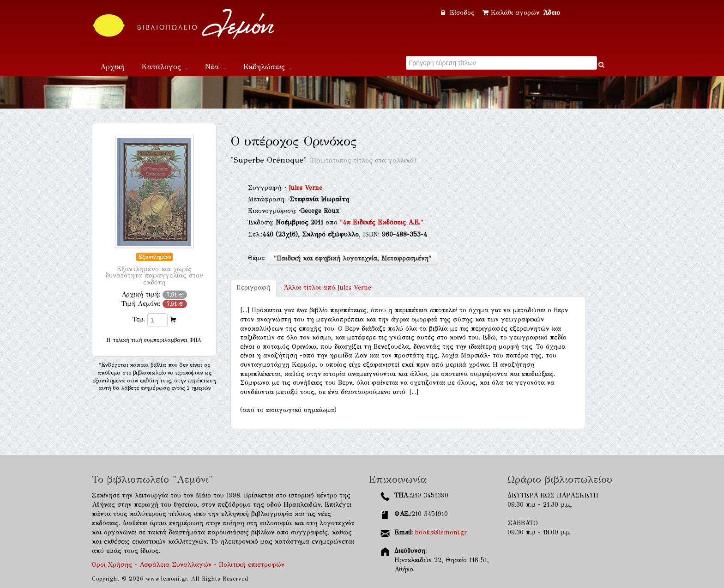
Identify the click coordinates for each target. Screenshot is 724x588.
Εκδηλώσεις (268, 67)
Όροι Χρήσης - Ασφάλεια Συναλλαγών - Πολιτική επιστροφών (188, 565)
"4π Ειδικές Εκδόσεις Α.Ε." (381, 222)
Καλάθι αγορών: (521, 13)
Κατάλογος (165, 67)
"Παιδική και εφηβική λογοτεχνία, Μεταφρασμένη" (353, 258)
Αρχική (112, 67)
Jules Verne (305, 188)
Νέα (216, 67)
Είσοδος (459, 13)
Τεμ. (139, 319)
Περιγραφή (253, 288)
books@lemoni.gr (441, 532)
